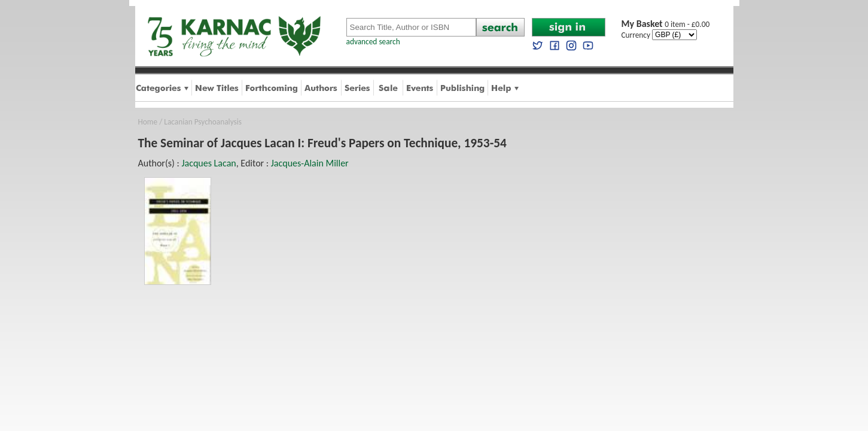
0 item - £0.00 (666, 24)
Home (148, 122)
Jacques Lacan (208, 163)
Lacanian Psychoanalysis (203, 122)
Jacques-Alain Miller (310, 163)
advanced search (373, 42)
